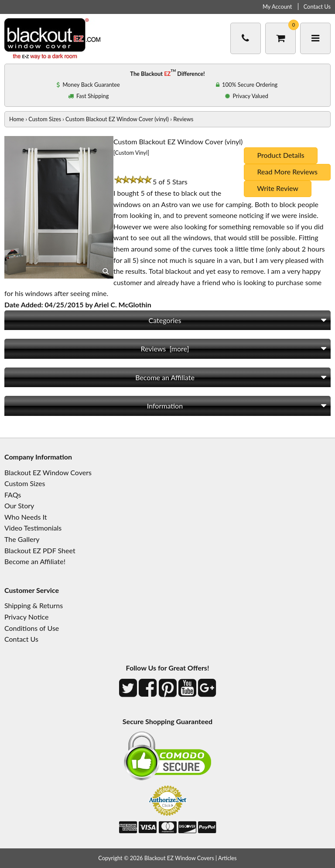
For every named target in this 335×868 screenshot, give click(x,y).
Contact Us (317, 7)
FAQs (13, 495)
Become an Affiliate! (35, 561)
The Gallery (22, 539)
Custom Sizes (45, 119)
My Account (277, 7)
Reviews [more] (165, 349)
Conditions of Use (32, 628)
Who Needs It (26, 517)
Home (17, 119)
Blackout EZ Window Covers (48, 472)
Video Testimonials (33, 528)
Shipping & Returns (34, 605)
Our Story (19, 505)
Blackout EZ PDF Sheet (40, 550)
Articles (227, 858)
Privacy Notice (26, 617)
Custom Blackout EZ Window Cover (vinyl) (117, 119)
